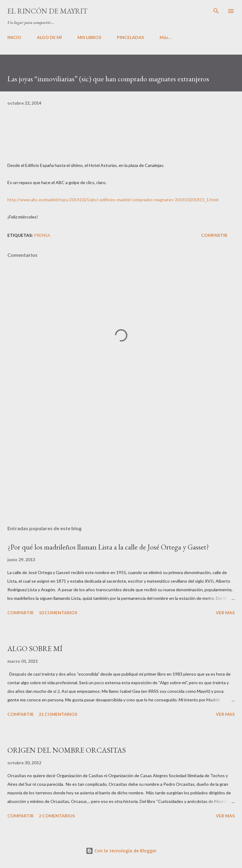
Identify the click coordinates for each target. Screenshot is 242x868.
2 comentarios (57, 816)
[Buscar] (216, 11)
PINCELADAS (130, 37)
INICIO (14, 37)
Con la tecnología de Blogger (121, 851)
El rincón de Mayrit (48, 11)
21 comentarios (58, 714)
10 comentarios (58, 613)
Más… (166, 37)
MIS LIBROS (89, 37)
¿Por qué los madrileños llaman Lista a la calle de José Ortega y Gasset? (108, 547)
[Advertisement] (121, 463)
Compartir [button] (214, 235)
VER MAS (225, 613)
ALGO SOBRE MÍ (35, 648)
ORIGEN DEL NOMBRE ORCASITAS (67, 750)
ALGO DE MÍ (49, 37)
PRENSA (42, 235)
